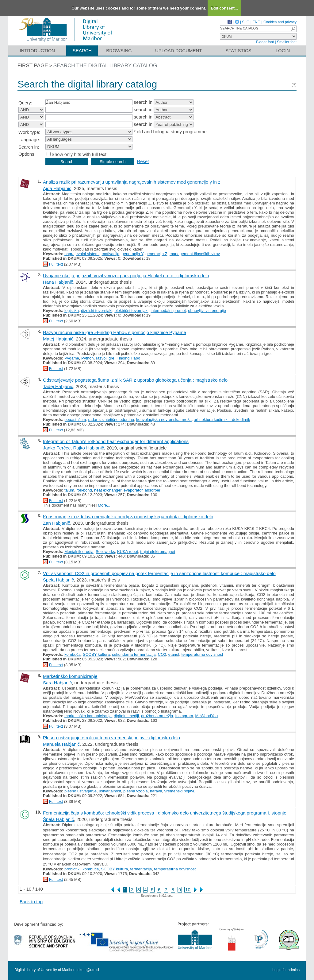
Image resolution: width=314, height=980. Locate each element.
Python (87, 358)
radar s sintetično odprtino (111, 420)
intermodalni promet (168, 311)
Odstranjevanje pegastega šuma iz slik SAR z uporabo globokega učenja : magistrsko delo (135, 380)
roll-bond (84, 490)
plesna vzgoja (136, 791)
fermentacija (141, 869)
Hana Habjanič (58, 282)
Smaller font (287, 42)
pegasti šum (75, 420)
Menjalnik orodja (79, 552)
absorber (153, 490)
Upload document (179, 51)
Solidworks (105, 552)
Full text (56, 264)
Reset (143, 161)
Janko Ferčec (57, 448)
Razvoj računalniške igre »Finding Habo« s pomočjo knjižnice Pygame (115, 332)
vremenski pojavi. (180, 791)
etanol (174, 654)
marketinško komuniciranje (88, 716)
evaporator (133, 490)
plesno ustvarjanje (80, 791)
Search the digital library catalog (105, 66)
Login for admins (286, 970)
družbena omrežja (157, 716)
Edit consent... (224, 8)
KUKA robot (128, 552)
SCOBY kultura (96, 654)
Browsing (119, 51)
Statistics (238, 51)
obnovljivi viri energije (207, 311)
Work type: (29, 132)
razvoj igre (105, 358)
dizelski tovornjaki (97, 311)
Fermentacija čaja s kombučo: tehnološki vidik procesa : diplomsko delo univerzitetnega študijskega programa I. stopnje (165, 813)
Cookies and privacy (280, 22)
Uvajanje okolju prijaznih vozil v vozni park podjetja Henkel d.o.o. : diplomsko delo (126, 276)
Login (283, 51)
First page (33, 66)
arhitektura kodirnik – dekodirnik (222, 420)
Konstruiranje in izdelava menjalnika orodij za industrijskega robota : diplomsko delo (128, 517)
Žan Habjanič (56, 523)
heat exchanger (108, 490)
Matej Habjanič (58, 339)
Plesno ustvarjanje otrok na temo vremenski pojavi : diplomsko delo (111, 738)
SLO (246, 22)
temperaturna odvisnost (202, 654)
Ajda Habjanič (57, 188)
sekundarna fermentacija (134, 654)
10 (188, 890)
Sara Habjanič (57, 683)
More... (104, 505)
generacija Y (132, 254)
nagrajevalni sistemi (82, 254)
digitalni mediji (126, 716)
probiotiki (72, 869)
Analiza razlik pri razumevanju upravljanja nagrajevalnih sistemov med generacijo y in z (132, 182)
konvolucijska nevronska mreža (164, 420)
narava (156, 791)
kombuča (73, 654)
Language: (29, 140)
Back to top (31, 902)
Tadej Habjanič (58, 386)
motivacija (111, 254)
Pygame (72, 358)
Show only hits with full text (79, 154)
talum (69, 490)
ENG (256, 22)
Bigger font (265, 42)
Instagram (184, 716)
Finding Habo (128, 358)
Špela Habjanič (58, 580)
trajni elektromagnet (158, 552)
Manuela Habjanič (61, 744)
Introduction (37, 51)
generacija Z (156, 254)
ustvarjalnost (110, 791)
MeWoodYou (206, 716)
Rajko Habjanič (88, 448)
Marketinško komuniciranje (70, 676)
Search (82, 51)
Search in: (29, 147)
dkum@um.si (88, 970)
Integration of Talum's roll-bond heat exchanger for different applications (116, 441)
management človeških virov (195, 254)
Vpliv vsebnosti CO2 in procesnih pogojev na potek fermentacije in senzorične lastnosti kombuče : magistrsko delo (159, 573)
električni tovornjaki (131, 311)
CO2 (162, 654)
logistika (72, 311)
